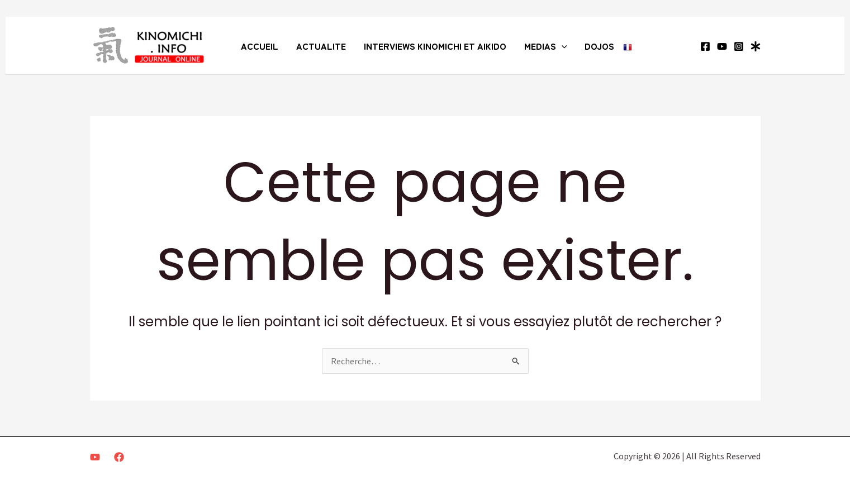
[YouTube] (722, 46)
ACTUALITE (321, 46)
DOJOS (599, 46)
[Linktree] (756, 46)
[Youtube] (95, 457)
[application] (562, 46)
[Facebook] (705, 46)
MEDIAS (546, 46)
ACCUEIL (260, 46)
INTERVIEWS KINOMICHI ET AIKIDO (435, 46)
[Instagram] (739, 46)
